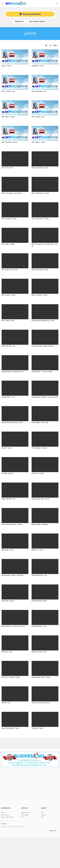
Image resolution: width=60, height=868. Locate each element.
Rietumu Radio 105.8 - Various (41, 677)
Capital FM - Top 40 (38, 66)
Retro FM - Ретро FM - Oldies (11, 677)
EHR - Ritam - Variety (8, 244)
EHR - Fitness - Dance (38, 142)
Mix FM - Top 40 (7, 448)
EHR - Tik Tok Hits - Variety (40, 270)
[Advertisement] (30, 786)
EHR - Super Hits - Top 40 (9, 270)
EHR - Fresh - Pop (7, 168)
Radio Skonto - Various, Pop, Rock (12, 575)
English (54, 831)
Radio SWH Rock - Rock (39, 626)
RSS (22, 817)
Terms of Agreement (7, 817)
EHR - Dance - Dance (8, 117)
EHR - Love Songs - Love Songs (11, 193)
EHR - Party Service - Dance (40, 193)
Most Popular (25, 815)
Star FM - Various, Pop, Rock (41, 703)
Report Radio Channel (37, 21)
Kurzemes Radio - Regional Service (43, 346)
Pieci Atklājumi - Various (39, 448)
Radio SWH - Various (8, 601)
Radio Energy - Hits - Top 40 (40, 499)
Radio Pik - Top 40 (37, 550)
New (42, 813)
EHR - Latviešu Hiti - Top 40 (40, 168)
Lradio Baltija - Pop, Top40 (40, 422)
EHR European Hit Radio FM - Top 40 (43, 321)
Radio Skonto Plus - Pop (39, 575)
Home (3, 813)
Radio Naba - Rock (7, 550)
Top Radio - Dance (37, 728)
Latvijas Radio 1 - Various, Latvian (42, 372)
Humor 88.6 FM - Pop (8, 346)
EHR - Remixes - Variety (9, 219)
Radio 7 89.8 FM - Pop (8, 499)
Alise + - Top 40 (6, 66)
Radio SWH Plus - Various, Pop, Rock (13, 626)
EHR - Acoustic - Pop (8, 91)
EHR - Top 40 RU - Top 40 (39, 295)
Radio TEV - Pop (7, 652)
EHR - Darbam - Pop (38, 117)
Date (56, 45)
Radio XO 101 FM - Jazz (39, 652)
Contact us (6, 815)
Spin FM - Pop (6, 703)
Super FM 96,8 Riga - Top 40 (10, 728)
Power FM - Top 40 (38, 473)
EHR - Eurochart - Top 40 (9, 142)
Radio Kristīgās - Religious (40, 524)
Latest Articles (25, 813)
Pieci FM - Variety (7, 473)
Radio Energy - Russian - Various (12, 524)
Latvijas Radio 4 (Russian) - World (12, 422)
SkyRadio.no (19, 21)
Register (4, 824)
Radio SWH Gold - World (39, 601)
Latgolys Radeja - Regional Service (13, 372)
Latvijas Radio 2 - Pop (8, 397)
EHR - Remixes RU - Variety (40, 219)
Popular (43, 815)
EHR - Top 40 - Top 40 (8, 295)
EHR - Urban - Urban (8, 321)
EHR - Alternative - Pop (39, 91)
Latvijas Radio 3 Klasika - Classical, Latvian (45, 397)
